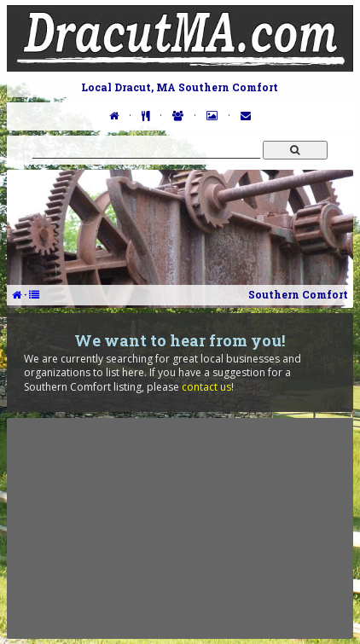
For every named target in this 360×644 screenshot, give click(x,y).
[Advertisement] (180, 528)
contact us (206, 387)
